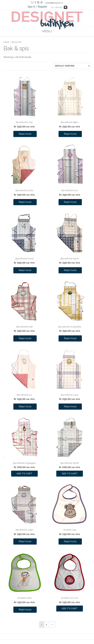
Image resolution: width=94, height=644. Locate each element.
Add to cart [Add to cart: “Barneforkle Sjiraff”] (70, 474)
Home (6, 42)
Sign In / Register (37, 7)
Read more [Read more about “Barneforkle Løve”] (70, 406)
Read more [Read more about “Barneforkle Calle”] (25, 202)
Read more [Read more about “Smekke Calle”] (25, 610)
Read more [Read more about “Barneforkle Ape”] (25, 134)
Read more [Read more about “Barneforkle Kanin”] (70, 270)
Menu (47, 31)
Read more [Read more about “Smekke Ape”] (70, 541)
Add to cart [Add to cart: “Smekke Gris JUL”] (70, 608)
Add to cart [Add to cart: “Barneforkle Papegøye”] (24, 474)
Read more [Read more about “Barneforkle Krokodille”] (70, 338)
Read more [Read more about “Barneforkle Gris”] (70, 202)
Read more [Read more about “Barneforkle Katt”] (25, 338)
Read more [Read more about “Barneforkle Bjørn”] (70, 134)
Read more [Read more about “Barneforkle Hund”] (25, 270)
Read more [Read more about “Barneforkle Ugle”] (25, 541)
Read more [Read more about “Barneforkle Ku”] (25, 406)
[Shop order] (72, 66)
